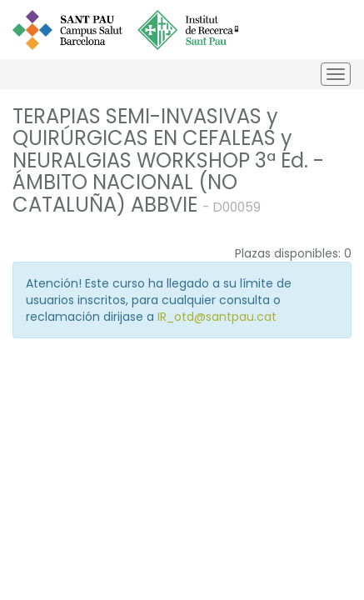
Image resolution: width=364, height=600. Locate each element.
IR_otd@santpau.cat (217, 317)
